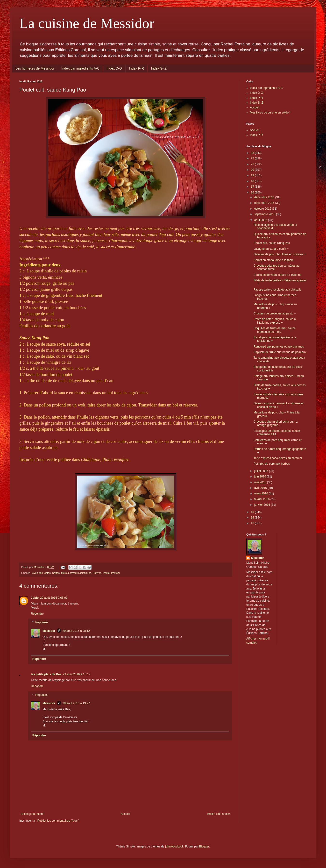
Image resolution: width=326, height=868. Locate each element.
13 (253, 523)
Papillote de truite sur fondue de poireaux (280, 352)
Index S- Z (159, 68)
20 (253, 170)
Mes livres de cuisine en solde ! (270, 113)
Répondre (37, 614)
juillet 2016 (262, 471)
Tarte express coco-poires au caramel (278, 458)
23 (253, 153)
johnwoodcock (174, 847)
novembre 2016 (265, 203)
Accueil (125, 814)
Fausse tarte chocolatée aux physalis (277, 290)
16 (253, 192)
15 (253, 512)
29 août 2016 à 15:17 (76, 674)
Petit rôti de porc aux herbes (272, 464)
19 (253, 175)
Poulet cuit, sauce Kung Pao (272, 243)
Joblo (35, 598)
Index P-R (136, 68)
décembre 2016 (265, 197)
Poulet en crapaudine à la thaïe (274, 260)
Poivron (97, 573)
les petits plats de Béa (46, 674)
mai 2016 (261, 482)
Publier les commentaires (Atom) (58, 821)
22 (253, 158)
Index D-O (114, 68)
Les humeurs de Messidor (35, 68)
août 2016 (261, 220)
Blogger (204, 847)
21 (253, 164)
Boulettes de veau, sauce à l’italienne (277, 275)
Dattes (56, 573)
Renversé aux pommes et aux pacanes (279, 347)
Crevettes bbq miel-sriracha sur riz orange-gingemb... (276, 423)
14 (253, 518)
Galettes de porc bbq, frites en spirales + (280, 254)
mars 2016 (262, 493)
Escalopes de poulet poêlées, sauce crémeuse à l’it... (277, 433)
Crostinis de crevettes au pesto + (275, 313)
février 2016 (262, 499)
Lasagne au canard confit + (271, 249)
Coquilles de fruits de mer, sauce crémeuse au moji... (275, 330)
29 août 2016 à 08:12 (76, 631)
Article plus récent (32, 814)
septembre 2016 (265, 214)
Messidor (49, 631)
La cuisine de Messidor (87, 23)
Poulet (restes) (111, 573)
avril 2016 (261, 488)
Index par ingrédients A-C (80, 68)
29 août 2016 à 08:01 (54, 598)
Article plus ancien (219, 814)
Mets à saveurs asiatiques (76, 573)
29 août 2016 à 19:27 (76, 703)
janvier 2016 (263, 505)
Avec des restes (41, 573)
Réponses (42, 622)
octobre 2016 (263, 209)
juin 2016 (261, 477)
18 (253, 181)
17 (253, 187)
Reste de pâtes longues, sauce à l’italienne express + (275, 321)
